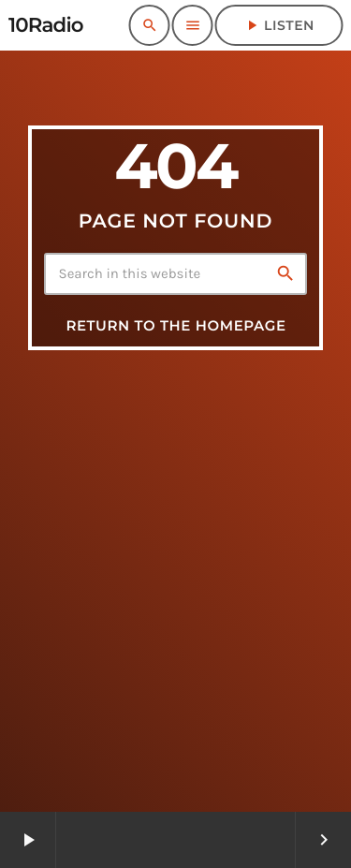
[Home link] (46, 25)
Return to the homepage (175, 325)
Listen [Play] (279, 25)
